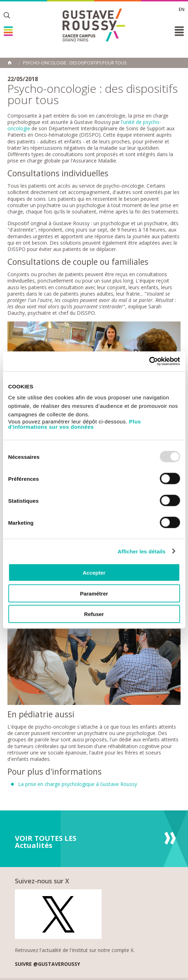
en (182, 9)
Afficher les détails (141, 551)
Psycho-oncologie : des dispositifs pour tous (75, 63)
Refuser (94, 614)
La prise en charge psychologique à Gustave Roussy (78, 784)
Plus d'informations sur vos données (75, 424)
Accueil (10, 63)
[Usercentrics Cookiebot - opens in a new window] (149, 361)
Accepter (94, 573)
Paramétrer (94, 593)
